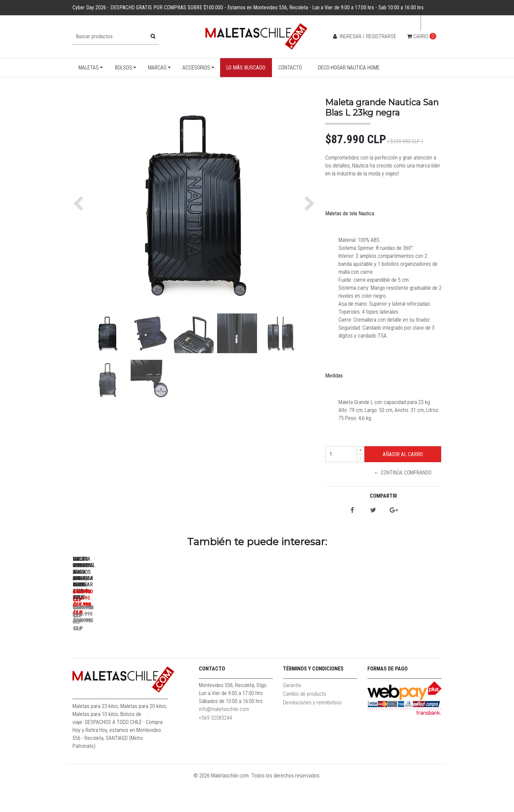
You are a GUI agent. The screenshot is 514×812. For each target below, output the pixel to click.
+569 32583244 (215, 750)
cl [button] (429, 23)
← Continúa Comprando (403, 473)
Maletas (89, 68)
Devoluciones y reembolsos (312, 734)
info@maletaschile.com (224, 741)
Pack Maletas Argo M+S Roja (305, 647)
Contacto (290, 68)
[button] (80, 204)
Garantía (292, 717)
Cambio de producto (305, 726)
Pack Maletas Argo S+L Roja (212, 647)
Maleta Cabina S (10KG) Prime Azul (119, 647)
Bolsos (124, 68)
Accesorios (196, 68)
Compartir (383, 496)
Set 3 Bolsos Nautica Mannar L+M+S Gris (398, 650)
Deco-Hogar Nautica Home (349, 68)
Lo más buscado (246, 68)
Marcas (157, 68)
